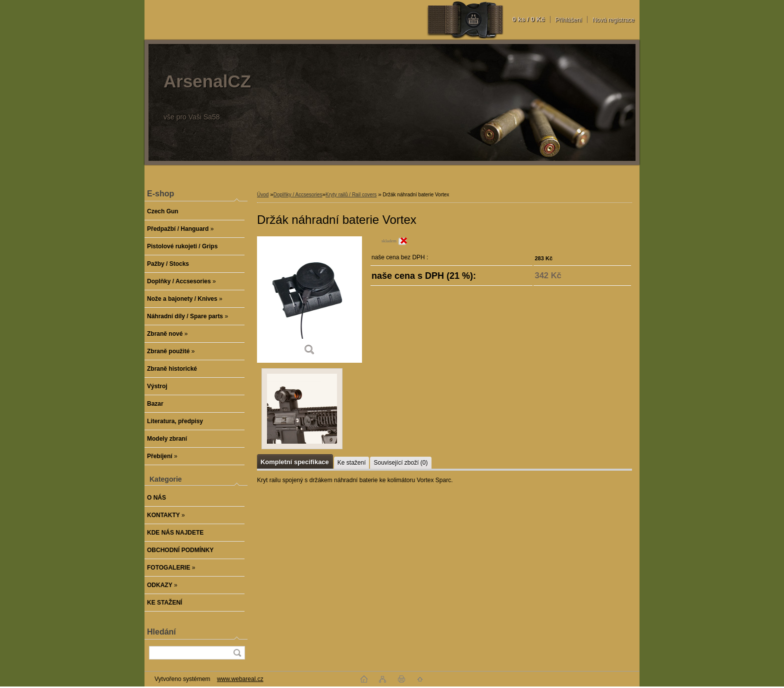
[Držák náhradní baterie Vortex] (309, 300)
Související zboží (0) (400, 463)
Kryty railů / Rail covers (351, 195)
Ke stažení (352, 463)
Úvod (263, 195)
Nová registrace (613, 20)
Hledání (161, 632)
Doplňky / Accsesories (298, 195)
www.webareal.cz (240, 679)
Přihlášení (569, 20)
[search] (237, 653)
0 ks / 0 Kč (528, 19)
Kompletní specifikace (295, 462)
